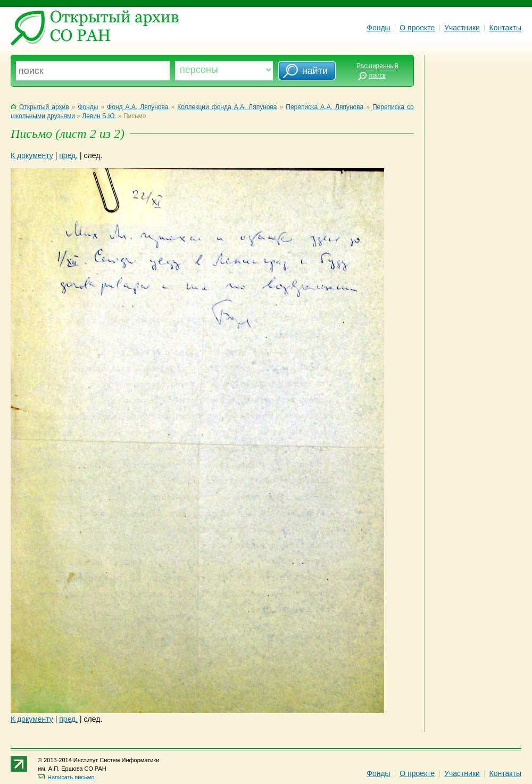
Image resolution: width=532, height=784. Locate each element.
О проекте (417, 28)
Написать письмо (66, 777)
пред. (68, 155)
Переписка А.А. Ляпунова (325, 107)
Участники (462, 28)
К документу (32, 155)
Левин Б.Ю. (99, 116)
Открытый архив (40, 107)
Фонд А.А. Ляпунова (138, 107)
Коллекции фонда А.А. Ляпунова (227, 107)
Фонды (378, 28)
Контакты (505, 28)
